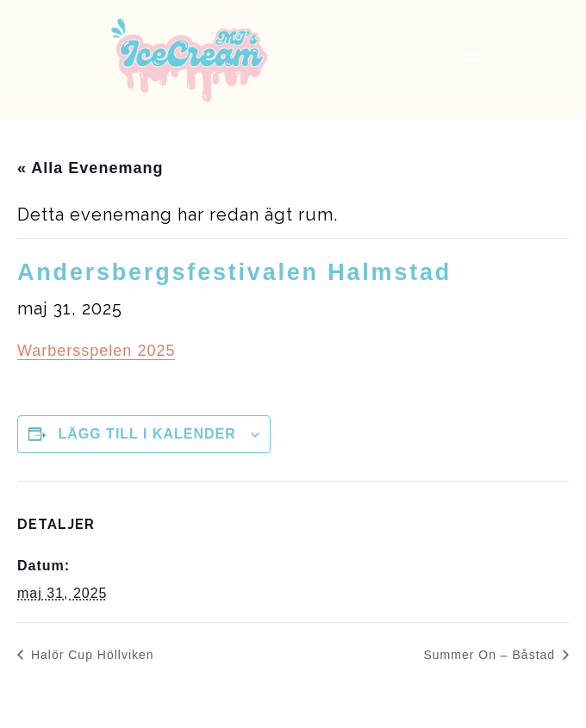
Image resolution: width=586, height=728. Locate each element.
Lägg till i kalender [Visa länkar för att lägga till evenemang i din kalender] (146, 434)
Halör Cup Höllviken (90, 655)
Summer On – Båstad (491, 655)
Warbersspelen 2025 (96, 351)
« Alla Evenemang (90, 168)
